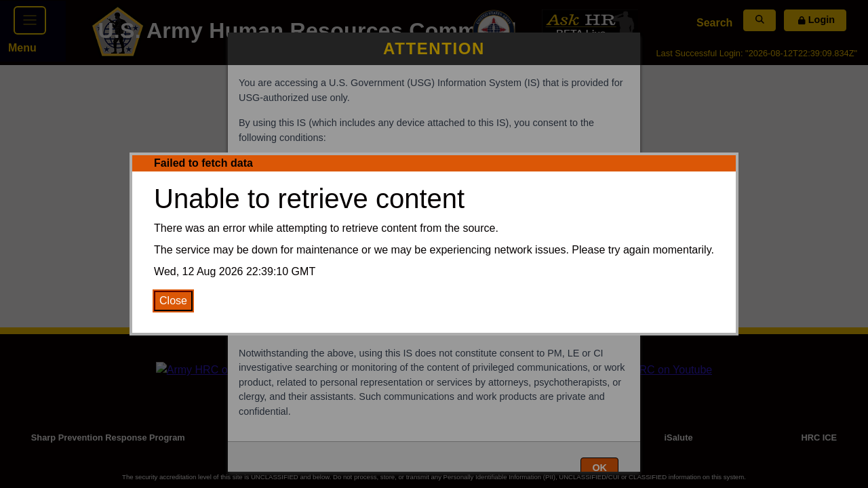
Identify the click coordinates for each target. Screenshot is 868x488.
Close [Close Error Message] (173, 301)
